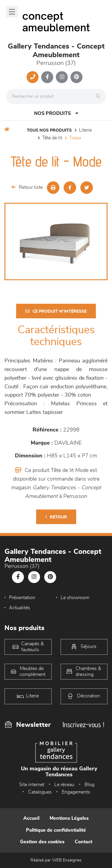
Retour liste (27, 187)
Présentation (22, 598)
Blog (89, 785)
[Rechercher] (99, 96)
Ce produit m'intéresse (56, 311)
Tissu (75, 138)
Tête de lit (52, 138)
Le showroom (75, 598)
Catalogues (40, 792)
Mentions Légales (69, 818)
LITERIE (85, 130)
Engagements (76, 792)
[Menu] (12, 12)
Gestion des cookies (42, 842)
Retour (56, 517)
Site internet (32, 785)
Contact (83, 842)
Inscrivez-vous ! (83, 725)
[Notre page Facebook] (47, 77)
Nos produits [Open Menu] (56, 113)
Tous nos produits (49, 130)
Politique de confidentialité (56, 830)
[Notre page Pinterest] (76, 77)
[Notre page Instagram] (62, 77)
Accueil (31, 818)
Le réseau (64, 785)
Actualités (20, 608)
